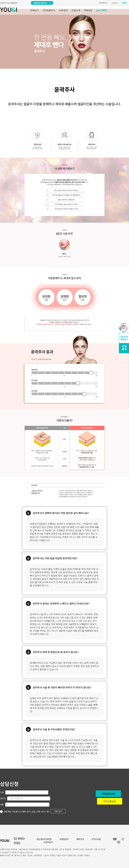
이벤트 (124, 3)
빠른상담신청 (108, 794)
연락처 (3, 798)
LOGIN (115, 3)
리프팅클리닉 (49, 10)
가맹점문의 (64, 839)
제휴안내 (80, 839)
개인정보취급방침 (44, 839)
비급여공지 (48, 842)
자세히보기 (58, 811)
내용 (2, 804)
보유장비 (63, 10)
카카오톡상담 (110, 801)
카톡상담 (88, 10)
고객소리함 (96, 839)
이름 (2, 792)
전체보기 (34, 10)
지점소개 (76, 10)
